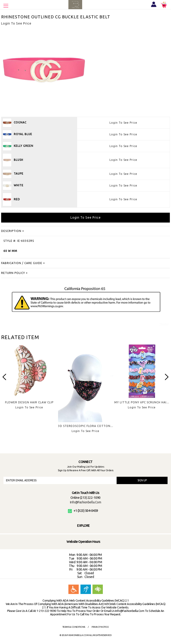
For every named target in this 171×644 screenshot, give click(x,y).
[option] (29, 380)
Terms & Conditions (74, 627)
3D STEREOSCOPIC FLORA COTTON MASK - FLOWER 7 (98, 426)
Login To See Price (123, 123)
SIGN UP (142, 480)
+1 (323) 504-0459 (83, 511)
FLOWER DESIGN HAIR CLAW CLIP (29, 402)
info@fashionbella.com (86, 502)
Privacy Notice (100, 627)
